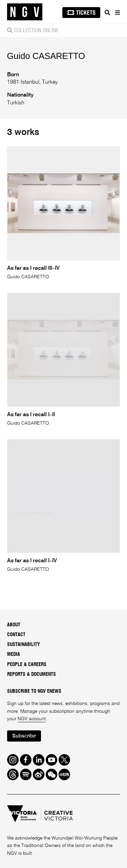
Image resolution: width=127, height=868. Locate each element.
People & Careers (27, 665)
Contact (16, 635)
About (14, 625)
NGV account (32, 719)
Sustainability (24, 645)
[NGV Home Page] (25, 12)
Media (14, 654)
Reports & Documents (31, 674)
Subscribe (24, 736)
